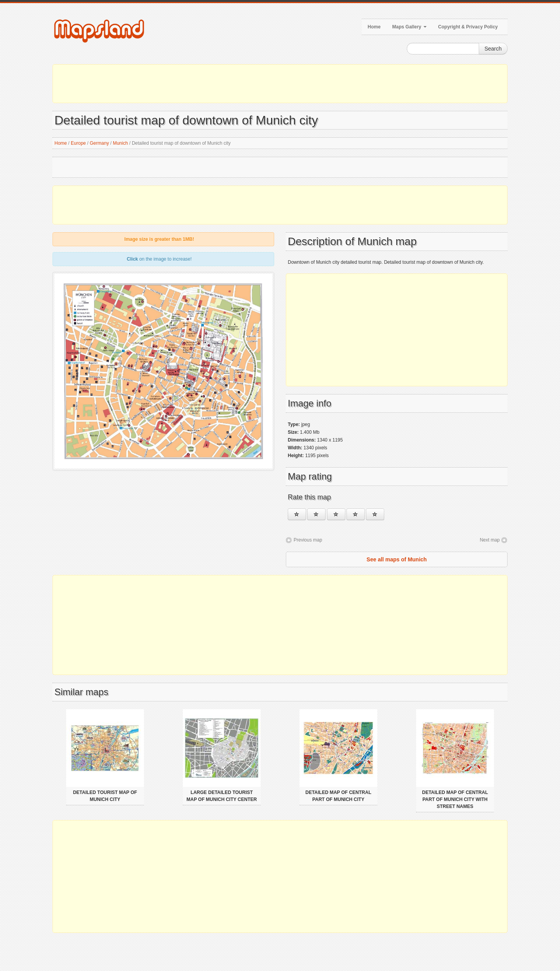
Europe (78, 143)
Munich (120, 143)
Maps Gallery (409, 27)
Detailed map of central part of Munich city (338, 796)
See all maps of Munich (397, 559)
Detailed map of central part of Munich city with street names (455, 799)
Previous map (308, 540)
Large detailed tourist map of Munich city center (222, 796)
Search (493, 49)
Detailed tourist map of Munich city (105, 796)
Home (374, 27)
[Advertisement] (280, 84)
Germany (99, 143)
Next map (490, 540)
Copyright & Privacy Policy (468, 27)
